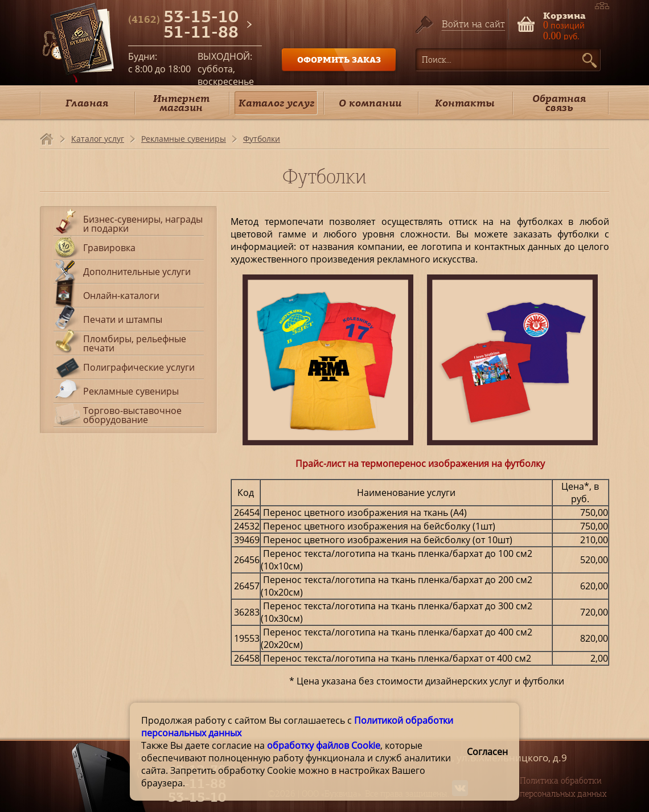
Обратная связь (559, 103)
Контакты (465, 103)
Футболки (262, 139)
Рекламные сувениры (184, 139)
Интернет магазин (181, 103)
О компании (370, 103)
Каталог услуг (276, 103)
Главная (87, 103)
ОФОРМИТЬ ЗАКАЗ (339, 60)
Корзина (564, 15)
